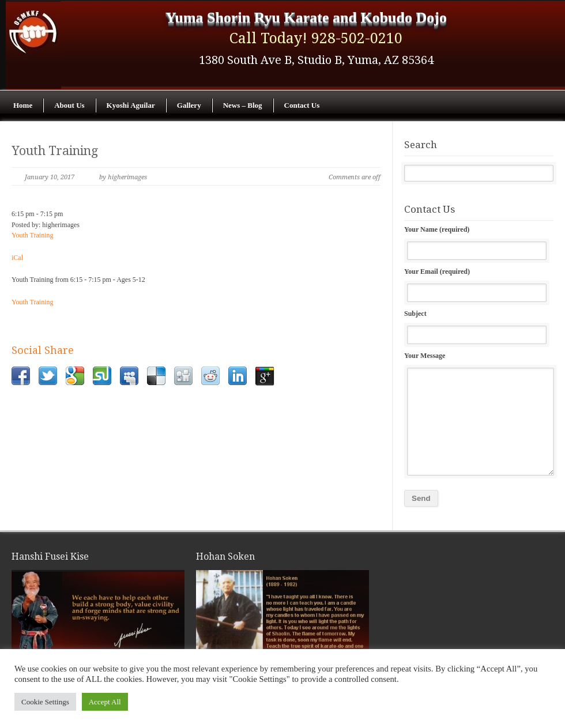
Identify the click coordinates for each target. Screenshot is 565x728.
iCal (17, 258)
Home (23, 105)
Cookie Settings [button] (45, 702)
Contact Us (302, 105)
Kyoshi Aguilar (131, 105)
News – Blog (243, 105)
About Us (69, 105)
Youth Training (55, 151)
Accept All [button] (105, 702)
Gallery (189, 105)
